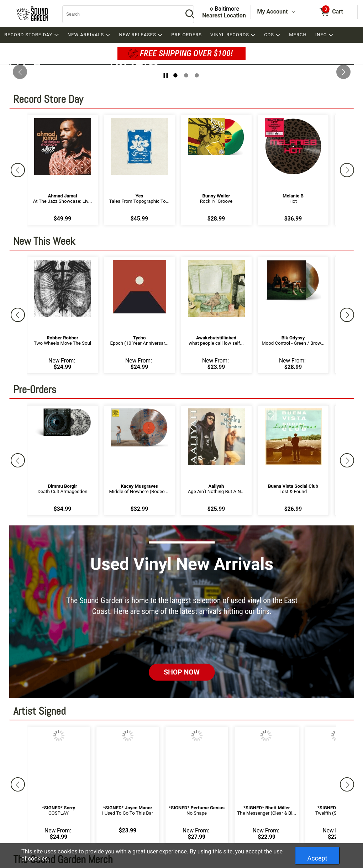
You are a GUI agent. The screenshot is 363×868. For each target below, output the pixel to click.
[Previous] (18, 170)
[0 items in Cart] (331, 12)
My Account (273, 12)
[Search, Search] (119, 14)
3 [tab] (197, 75)
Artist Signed (40, 710)
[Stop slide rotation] (165, 75)
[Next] (347, 170)
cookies (38, 859)
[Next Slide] (343, 72)
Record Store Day (48, 98)
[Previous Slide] (20, 72)
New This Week (44, 240)
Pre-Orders (35, 389)
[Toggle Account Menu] (293, 12)
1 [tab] (175, 75)
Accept (317, 858)
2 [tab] (186, 75)
